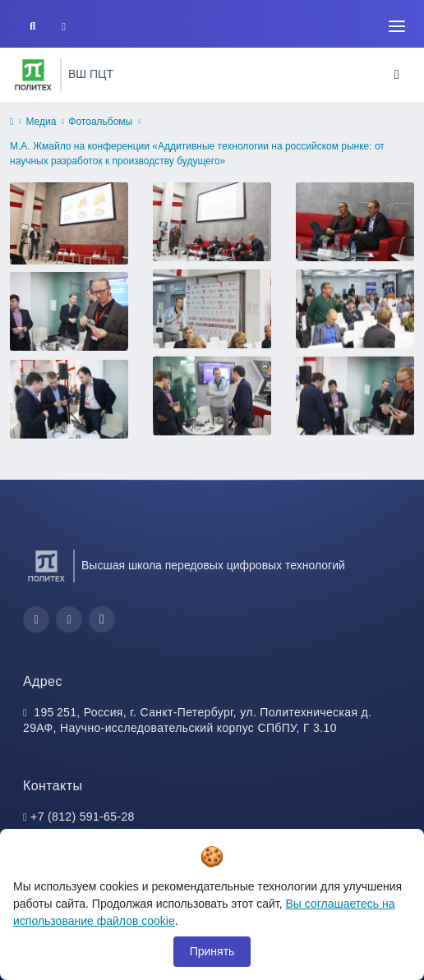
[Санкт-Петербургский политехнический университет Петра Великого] (33, 75)
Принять (212, 951)
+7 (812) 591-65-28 (83, 817)
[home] (12, 122)
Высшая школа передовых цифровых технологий (213, 565)
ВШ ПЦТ (91, 74)
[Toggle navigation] (397, 26)
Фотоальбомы (100, 122)
